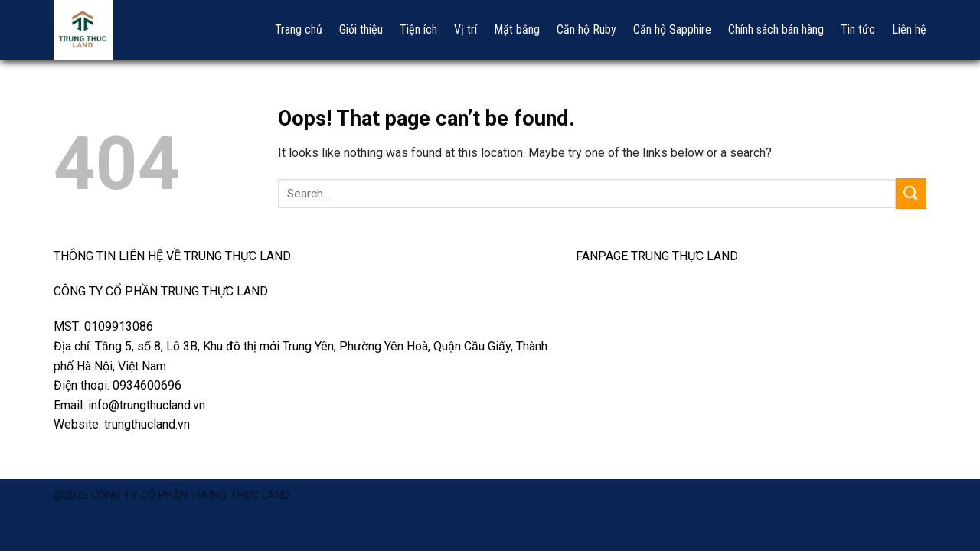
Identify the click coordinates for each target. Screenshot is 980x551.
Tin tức (858, 29)
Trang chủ (299, 29)
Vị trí (465, 29)
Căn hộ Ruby (586, 29)
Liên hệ (909, 29)
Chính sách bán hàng (776, 29)
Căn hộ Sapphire (672, 29)
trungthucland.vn (147, 424)
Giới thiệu (361, 29)
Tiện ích (418, 29)
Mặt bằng (517, 29)
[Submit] (911, 193)
